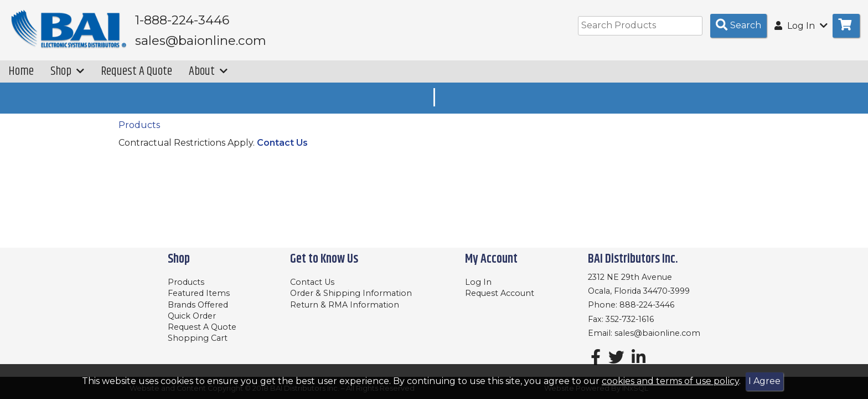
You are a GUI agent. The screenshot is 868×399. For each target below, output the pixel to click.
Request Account (500, 293)
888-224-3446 (647, 305)
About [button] (208, 71)
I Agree (764, 381)
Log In (478, 282)
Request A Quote (136, 71)
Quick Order (192, 316)
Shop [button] (67, 71)
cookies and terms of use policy (670, 381)
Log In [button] (801, 26)
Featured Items (199, 293)
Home (21, 71)
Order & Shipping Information (351, 293)
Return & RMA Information (345, 305)
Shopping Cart (198, 338)
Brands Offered (198, 305)
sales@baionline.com (657, 333)
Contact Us (282, 143)
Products (139, 125)
